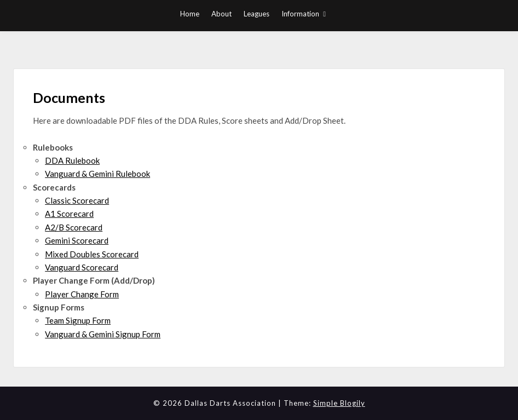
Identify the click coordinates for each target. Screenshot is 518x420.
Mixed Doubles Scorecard (92, 254)
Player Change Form (82, 294)
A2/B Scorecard (74, 227)
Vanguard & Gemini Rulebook (97, 174)
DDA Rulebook (72, 160)
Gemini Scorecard (77, 240)
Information (300, 14)
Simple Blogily (339, 403)
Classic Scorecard (77, 200)
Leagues (257, 14)
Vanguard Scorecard (82, 267)
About (221, 14)
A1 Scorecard (69, 214)
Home (190, 14)
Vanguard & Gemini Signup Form (103, 334)
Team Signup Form (78, 320)
